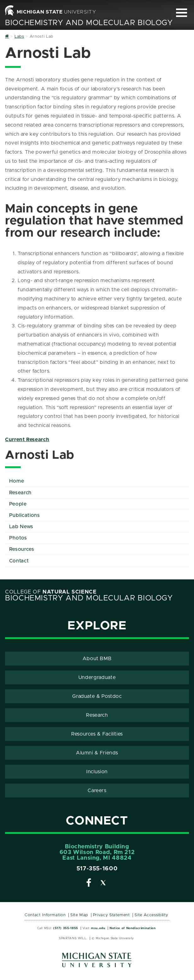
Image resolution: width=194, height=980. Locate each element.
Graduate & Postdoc (97, 696)
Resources (22, 549)
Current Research (27, 440)
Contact (19, 561)
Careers (97, 791)
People (18, 504)
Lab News (21, 527)
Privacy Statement (111, 915)
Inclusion (97, 772)
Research (20, 493)
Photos (18, 538)
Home (17, 481)
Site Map (79, 915)
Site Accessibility (151, 915)
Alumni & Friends (97, 753)
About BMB (97, 659)
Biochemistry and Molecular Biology (89, 23)
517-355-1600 (97, 869)
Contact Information (45, 915)
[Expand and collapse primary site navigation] (182, 13)
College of (51, 592)
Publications (25, 515)
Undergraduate (97, 677)
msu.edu (98, 928)
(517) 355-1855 (66, 928)
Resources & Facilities (97, 734)
